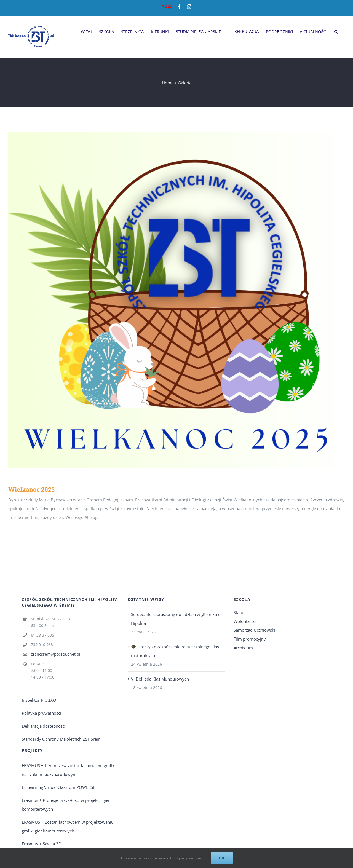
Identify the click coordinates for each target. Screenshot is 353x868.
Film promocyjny (250, 639)
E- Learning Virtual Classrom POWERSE (58, 787)
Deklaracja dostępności (44, 726)
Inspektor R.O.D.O (39, 700)
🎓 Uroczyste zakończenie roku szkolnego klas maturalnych (175, 651)
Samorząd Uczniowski (254, 630)
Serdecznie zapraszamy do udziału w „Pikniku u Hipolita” (176, 619)
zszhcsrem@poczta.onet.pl (56, 654)
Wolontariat (245, 621)
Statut (239, 612)
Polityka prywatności (42, 713)
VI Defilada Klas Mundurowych (160, 679)
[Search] (336, 31)
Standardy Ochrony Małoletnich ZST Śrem (61, 739)
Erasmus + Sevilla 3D (42, 844)
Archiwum (243, 648)
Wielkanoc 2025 (31, 489)
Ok (222, 858)
